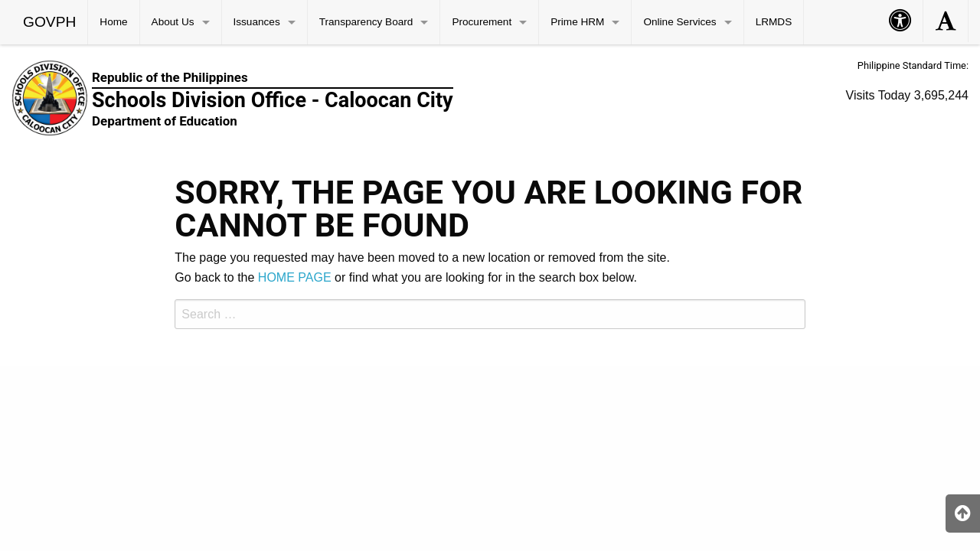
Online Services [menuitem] (679, 22)
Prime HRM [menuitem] (577, 22)
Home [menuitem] (113, 22)
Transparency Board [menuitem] (366, 22)
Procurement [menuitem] (482, 22)
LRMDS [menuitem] (774, 22)
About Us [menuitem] (173, 22)
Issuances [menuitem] (257, 22)
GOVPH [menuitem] (49, 22)
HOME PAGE (295, 277)
